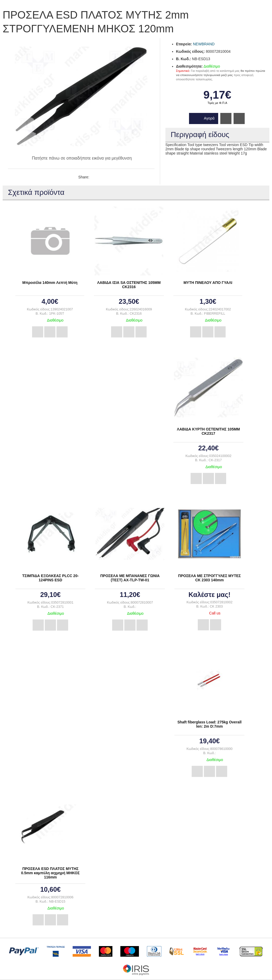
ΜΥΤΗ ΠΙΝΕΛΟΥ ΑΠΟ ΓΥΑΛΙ (208, 283)
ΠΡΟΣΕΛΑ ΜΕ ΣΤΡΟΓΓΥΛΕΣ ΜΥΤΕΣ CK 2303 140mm (210, 578)
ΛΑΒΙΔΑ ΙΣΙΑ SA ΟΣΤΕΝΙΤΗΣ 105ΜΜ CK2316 (129, 285)
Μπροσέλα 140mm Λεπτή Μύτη (50, 283)
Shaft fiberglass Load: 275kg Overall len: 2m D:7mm (209, 724)
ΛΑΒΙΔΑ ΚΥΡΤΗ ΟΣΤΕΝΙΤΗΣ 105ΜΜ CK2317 (208, 431)
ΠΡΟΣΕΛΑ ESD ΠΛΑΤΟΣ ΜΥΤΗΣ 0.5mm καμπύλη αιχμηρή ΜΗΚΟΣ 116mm (51, 873)
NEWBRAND (204, 44)
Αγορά (209, 118)
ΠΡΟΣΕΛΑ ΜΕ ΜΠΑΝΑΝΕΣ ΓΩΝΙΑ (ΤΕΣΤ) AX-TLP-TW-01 (130, 578)
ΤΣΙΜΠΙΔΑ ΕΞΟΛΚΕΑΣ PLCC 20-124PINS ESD (51, 578)
